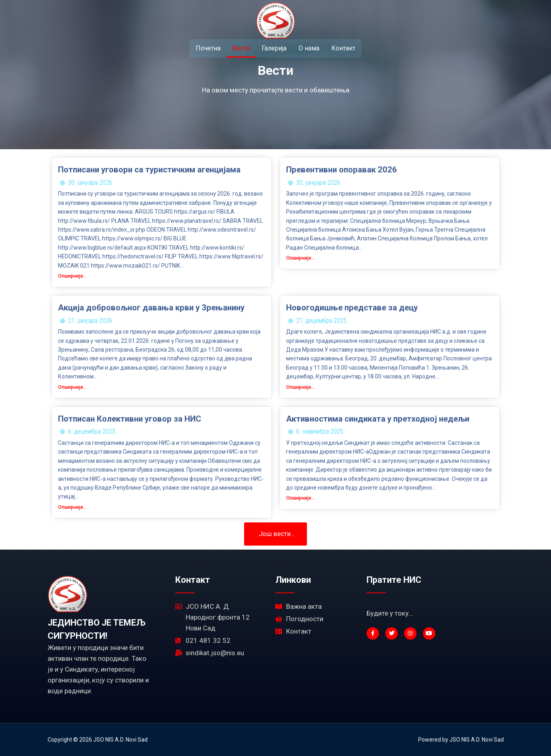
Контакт (343, 48)
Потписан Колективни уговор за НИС (130, 419)
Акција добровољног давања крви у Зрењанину (151, 308)
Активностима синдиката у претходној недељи (378, 419)
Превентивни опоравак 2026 (342, 170)
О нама (309, 48)
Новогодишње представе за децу (352, 308)
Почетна (208, 48)
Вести (241, 48)
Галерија (274, 48)
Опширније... (72, 276)
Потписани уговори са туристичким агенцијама (149, 170)
